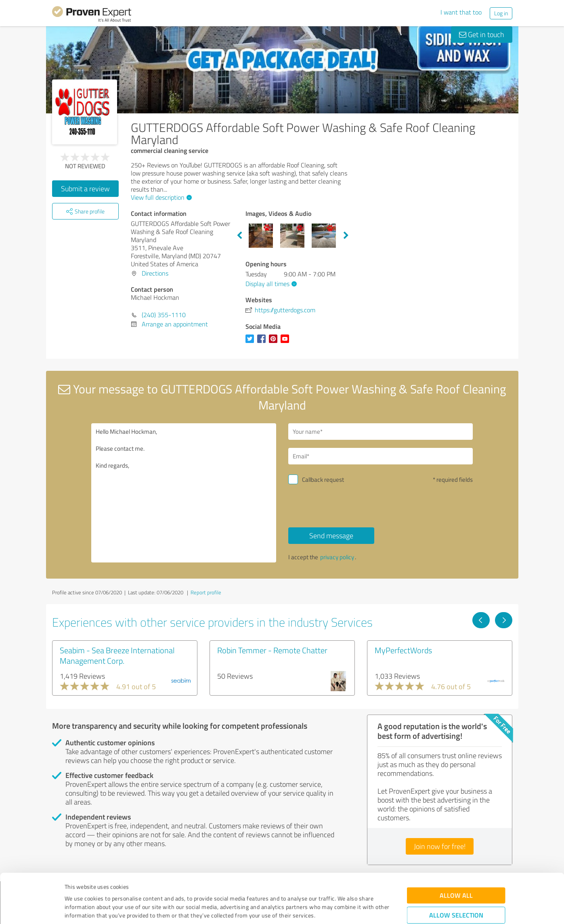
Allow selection (456, 869)
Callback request (323, 480)
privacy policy (337, 557)
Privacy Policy (105, 886)
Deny (456, 894)
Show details (333, 909)
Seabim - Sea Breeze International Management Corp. (117, 655)
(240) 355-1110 (164, 315)
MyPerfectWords (403, 650)
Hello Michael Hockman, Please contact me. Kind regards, (184, 493)
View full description (160, 197)
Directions (155, 273)
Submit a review (85, 188)
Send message (331, 535)
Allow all (456, 849)
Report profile (206, 592)
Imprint (74, 886)
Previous (239, 236)
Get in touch (482, 34)
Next (346, 236)
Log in (501, 13)
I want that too (461, 12)
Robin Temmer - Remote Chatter (272, 650)
